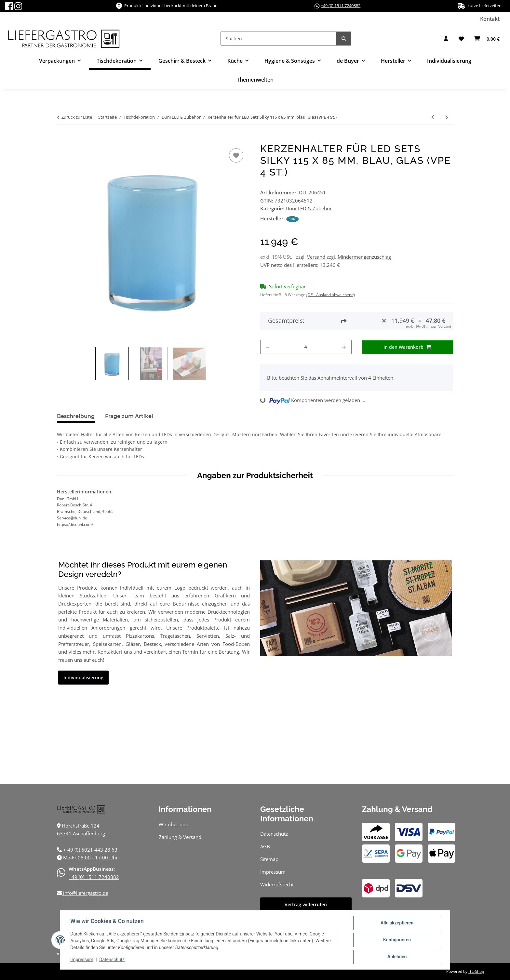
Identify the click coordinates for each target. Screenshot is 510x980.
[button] (446, 39)
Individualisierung (449, 61)
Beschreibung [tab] (76, 416)
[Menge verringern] (268, 347)
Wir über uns (173, 824)
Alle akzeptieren (397, 923)
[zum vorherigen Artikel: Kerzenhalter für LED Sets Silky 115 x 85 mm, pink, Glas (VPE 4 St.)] (433, 117)
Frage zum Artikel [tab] (129, 416)
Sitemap (269, 859)
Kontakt (490, 19)
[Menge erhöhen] (344, 347)
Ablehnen (397, 957)
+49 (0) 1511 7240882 (341, 6)
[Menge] (306, 347)
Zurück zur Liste (77, 117)
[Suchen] (279, 39)
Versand (317, 257)
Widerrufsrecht (277, 884)
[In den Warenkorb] (62, 139)
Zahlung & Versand (180, 837)
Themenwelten (255, 80)
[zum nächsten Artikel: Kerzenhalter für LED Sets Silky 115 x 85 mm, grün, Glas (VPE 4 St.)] (446, 117)
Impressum (82, 960)
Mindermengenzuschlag (364, 257)
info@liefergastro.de (85, 893)
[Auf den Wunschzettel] (236, 155)
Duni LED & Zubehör (309, 208)
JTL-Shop (476, 971)
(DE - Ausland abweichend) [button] (331, 295)
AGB (265, 846)
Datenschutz (112, 960)
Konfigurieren (397, 940)
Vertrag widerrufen (306, 904)
